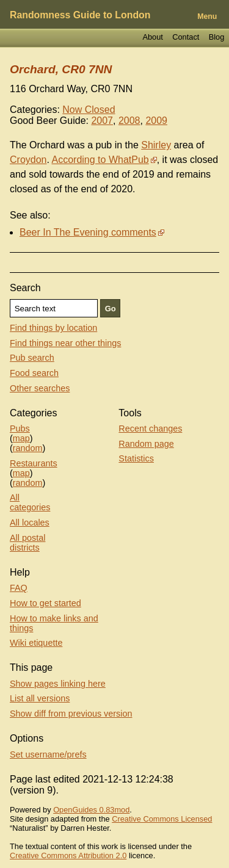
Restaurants (34, 463)
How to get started (45, 603)
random (28, 448)
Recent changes (150, 429)
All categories (30, 502)
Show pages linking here (58, 684)
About (152, 37)
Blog (217, 37)
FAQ (19, 588)
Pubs (20, 429)
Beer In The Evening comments (88, 232)
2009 (156, 121)
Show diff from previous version (71, 714)
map (21, 438)
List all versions (40, 698)
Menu (207, 16)
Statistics (136, 458)
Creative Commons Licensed (162, 819)
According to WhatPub (100, 160)
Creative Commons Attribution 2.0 (68, 855)
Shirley (156, 145)
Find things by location (53, 328)
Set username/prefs (48, 754)
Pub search (32, 358)
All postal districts (27, 543)
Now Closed (89, 110)
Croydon (28, 160)
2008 (129, 121)
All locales (30, 523)
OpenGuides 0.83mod (91, 810)
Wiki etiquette (36, 643)
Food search (34, 373)
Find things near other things (65, 343)
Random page (146, 444)
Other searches (40, 388)
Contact (186, 37)
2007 (102, 121)
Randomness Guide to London (80, 15)
